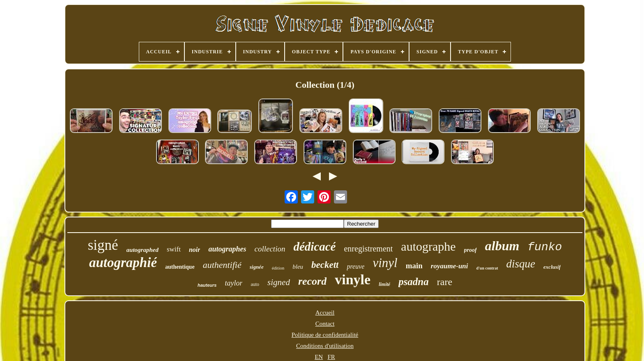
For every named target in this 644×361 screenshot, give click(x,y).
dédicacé (314, 247)
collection (270, 249)
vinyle (353, 280)
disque (521, 264)
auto (255, 284)
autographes (227, 249)
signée (257, 267)
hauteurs (207, 285)
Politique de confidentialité (325, 335)
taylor (233, 283)
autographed (143, 250)
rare (445, 282)
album (502, 246)
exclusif (552, 267)
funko (545, 247)
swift (174, 249)
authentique (180, 267)
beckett (325, 265)
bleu (298, 267)
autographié (123, 263)
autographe (428, 246)
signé (103, 245)
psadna (414, 282)
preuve (355, 266)
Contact (325, 324)
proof (470, 250)
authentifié (222, 265)
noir (195, 250)
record (312, 281)
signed (279, 282)
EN (319, 357)
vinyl (385, 263)
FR (331, 357)
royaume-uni (450, 266)
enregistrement (368, 249)
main (414, 266)
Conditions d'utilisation (325, 346)
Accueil (325, 313)
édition (278, 268)
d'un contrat (487, 268)
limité (384, 284)
